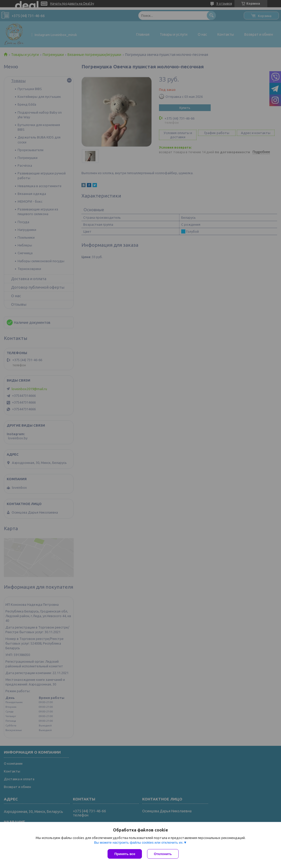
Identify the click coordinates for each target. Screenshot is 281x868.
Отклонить (163, 854)
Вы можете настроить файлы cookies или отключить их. (139, 843)
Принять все (125, 854)
